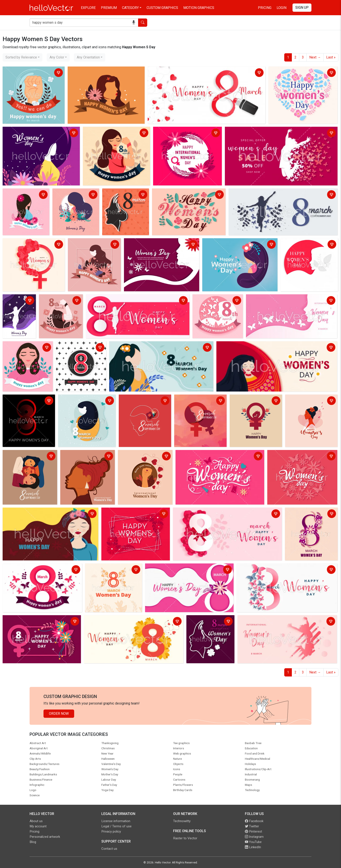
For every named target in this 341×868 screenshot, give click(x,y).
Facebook (254, 821)
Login (282, 8)
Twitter (252, 826)
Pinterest (253, 831)
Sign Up (302, 7)
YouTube (253, 842)
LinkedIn (253, 847)
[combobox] (23, 57)
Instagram (254, 837)
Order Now (59, 714)
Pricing (265, 8)
